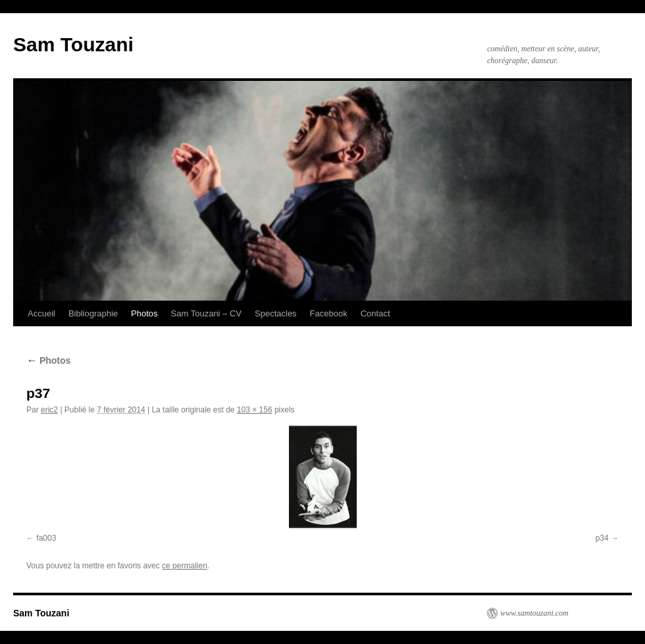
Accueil (41, 313)
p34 (602, 538)
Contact (375, 313)
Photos (144, 313)
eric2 (49, 410)
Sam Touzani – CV (206, 313)
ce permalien (185, 566)
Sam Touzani (73, 44)
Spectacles (276, 313)
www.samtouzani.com (534, 613)
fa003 (46, 538)
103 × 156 (255, 410)
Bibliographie (93, 313)
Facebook (329, 313)
